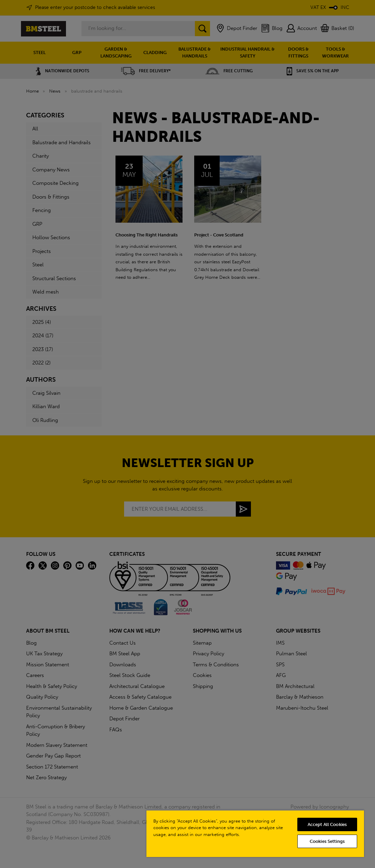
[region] (255, 833)
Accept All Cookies (327, 824)
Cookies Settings (327, 841)
